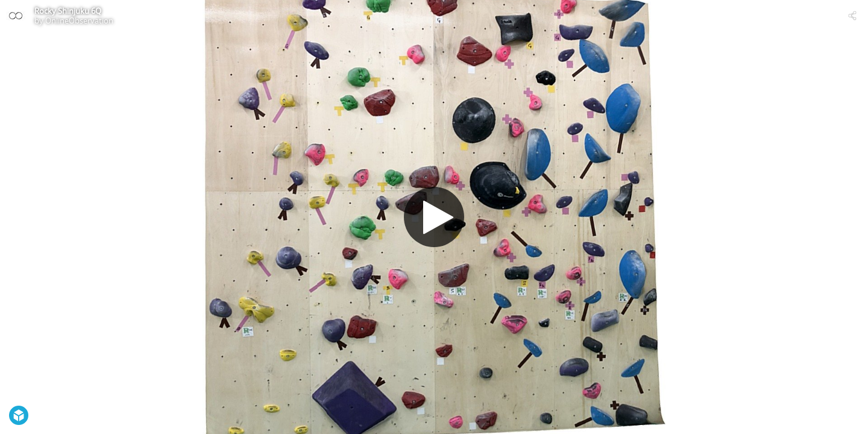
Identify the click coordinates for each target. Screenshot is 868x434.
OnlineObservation (79, 20)
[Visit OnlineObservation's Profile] (16, 16)
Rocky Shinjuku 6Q (68, 11)
